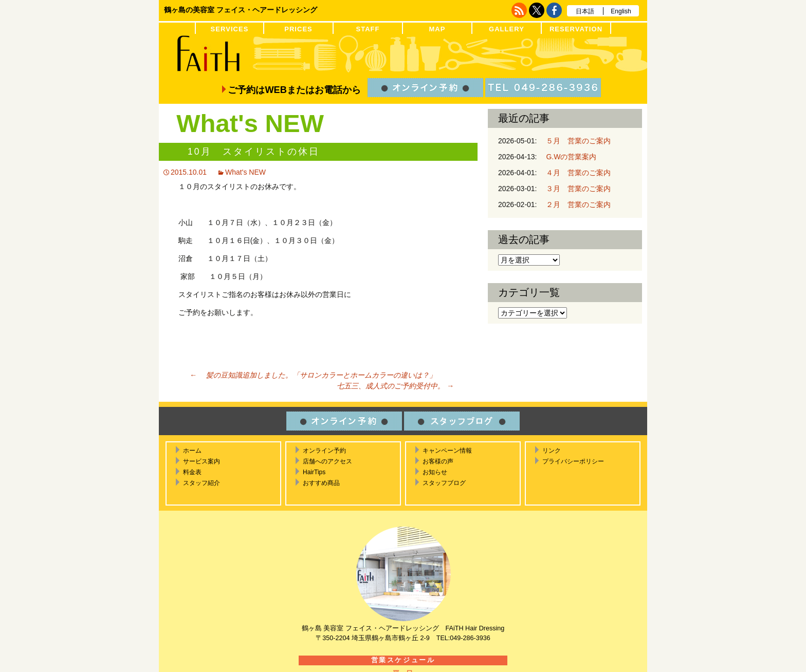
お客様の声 (438, 461)
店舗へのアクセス (327, 461)
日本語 (585, 11)
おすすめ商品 (321, 483)
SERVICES (230, 29)
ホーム (192, 451)
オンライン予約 (324, 451)
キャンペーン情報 (447, 451)
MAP (437, 29)
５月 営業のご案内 (575, 141)
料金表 (192, 472)
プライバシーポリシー (573, 461)
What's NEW (245, 172)
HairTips (314, 472)
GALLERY (507, 29)
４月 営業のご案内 (575, 173)
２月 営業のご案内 (575, 204)
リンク (552, 451)
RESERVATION (576, 29)
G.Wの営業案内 (567, 157)
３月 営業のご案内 (575, 189)
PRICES (298, 29)
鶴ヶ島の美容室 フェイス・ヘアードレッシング (241, 10)
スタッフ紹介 (201, 483)
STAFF (368, 29)
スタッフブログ (444, 483)
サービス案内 (201, 461)
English (621, 11)
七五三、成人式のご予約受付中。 (392, 386)
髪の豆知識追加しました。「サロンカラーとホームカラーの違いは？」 (313, 375)
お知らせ (435, 472)
